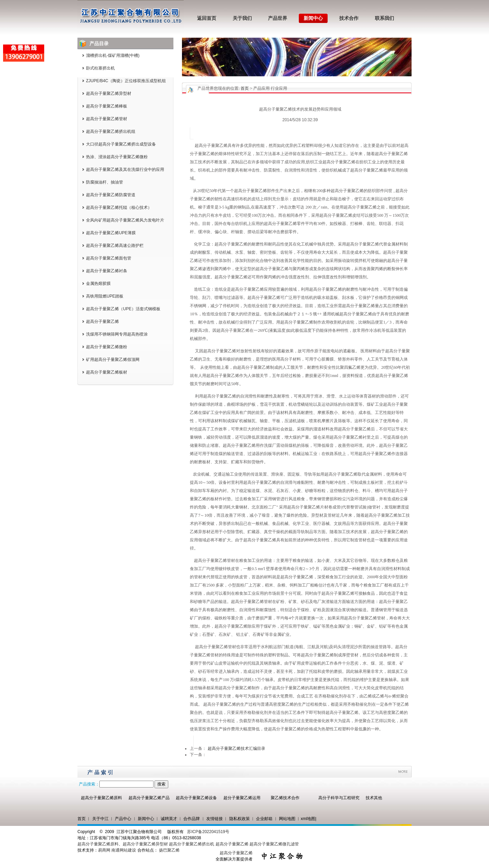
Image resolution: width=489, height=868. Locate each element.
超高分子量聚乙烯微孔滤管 (274, 844)
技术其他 (374, 798)
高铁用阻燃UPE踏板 (105, 296)
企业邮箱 (264, 819)
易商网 (104, 850)
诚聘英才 (169, 819)
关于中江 (100, 819)
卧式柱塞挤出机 (100, 68)
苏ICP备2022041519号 (208, 832)
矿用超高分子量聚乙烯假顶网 (113, 360)
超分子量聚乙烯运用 (242, 798)
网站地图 (287, 819)
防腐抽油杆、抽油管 (105, 182)
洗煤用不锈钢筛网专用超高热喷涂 (117, 334)
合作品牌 (192, 819)
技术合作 (349, 18)
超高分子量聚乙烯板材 (107, 372)
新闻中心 (313, 18)
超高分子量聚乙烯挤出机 (192, 844)
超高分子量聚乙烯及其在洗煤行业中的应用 (125, 169)
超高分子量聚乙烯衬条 (107, 271)
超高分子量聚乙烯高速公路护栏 (115, 246)
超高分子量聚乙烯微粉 (107, 347)
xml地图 (308, 819)
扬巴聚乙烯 (169, 850)
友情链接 (215, 819)
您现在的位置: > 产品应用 (242, 88)
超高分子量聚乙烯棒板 (107, 106)
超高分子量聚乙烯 (102, 322)
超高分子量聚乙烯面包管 (109, 258)
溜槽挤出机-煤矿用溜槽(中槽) (113, 55)
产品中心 (123, 819)
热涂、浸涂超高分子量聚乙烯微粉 (117, 157)
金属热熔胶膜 (98, 284)
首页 (245, 88)
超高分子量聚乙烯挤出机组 (111, 131)
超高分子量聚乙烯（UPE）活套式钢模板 (123, 309)
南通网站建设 (124, 850)
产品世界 (278, 18)
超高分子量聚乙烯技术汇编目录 (236, 749)
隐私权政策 (240, 819)
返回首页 (207, 18)
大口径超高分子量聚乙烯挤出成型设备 (121, 144)
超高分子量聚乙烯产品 (149, 798)
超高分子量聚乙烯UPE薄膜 (111, 233)
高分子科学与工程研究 (339, 798)
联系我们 (384, 18)
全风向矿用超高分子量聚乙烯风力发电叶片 (125, 220)
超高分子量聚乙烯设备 (196, 798)
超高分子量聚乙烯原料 (101, 798)
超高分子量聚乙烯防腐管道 (111, 195)
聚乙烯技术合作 (285, 798)
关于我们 (242, 18)
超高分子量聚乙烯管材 (107, 119)
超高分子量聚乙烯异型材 (109, 93)
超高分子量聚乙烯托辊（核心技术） (119, 207)
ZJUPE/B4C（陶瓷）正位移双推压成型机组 (126, 81)
